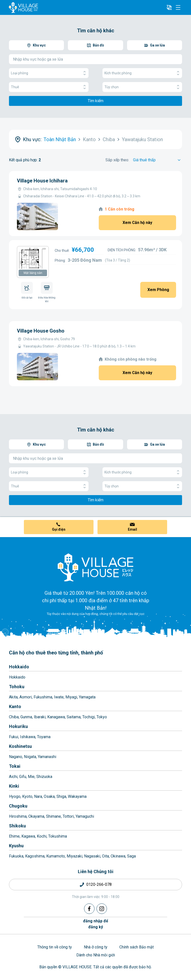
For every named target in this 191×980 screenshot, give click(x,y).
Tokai (15, 766)
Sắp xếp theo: (117, 160)
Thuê (49, 87)
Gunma (26, 717)
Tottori (68, 816)
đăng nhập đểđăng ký (96, 924)
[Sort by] (158, 160)
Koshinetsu (20, 746)
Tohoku (17, 687)
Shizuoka (44, 777)
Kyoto (27, 796)
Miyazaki (74, 856)
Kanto (15, 706)
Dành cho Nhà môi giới (96, 955)
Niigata (30, 757)
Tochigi (89, 717)
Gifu (23, 777)
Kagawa (28, 836)
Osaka (49, 796)
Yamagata (87, 697)
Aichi (13, 777)
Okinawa (118, 856)
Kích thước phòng (142, 73)
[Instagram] (102, 909)
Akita (13, 697)
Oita (105, 856)
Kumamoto (56, 856)
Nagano (16, 757)
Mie (31, 777)
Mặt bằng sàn (33, 273)
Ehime (14, 836)
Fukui (14, 737)
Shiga (61, 796)
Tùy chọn (142, 87)
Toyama (44, 737)
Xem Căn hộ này (137, 223)
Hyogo (15, 796)
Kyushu (16, 846)
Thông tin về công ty (55, 947)
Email (132, 529)
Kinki (14, 786)
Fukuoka (16, 856)
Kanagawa (56, 717)
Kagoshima (35, 856)
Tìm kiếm (96, 101)
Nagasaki (92, 856)
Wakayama (77, 796)
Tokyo (102, 717)
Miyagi (71, 697)
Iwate (59, 697)
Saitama (74, 717)
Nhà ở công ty (96, 947)
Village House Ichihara (42, 181)
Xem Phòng (158, 290)
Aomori (26, 697)
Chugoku (18, 806)
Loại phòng (49, 73)
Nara (38, 796)
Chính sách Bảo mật (137, 947)
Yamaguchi (85, 816)
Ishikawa (28, 737)
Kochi (42, 836)
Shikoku (17, 826)
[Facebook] (89, 909)
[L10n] (169, 7)
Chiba (14, 717)
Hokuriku (18, 726)
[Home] (95, 567)
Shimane (53, 816)
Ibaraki (40, 717)
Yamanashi (47, 757)
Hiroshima (18, 816)
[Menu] (178, 7)
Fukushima (43, 697)
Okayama (36, 816)
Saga (131, 856)
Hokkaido (19, 667)
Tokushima (58, 836)
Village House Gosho (41, 331)
